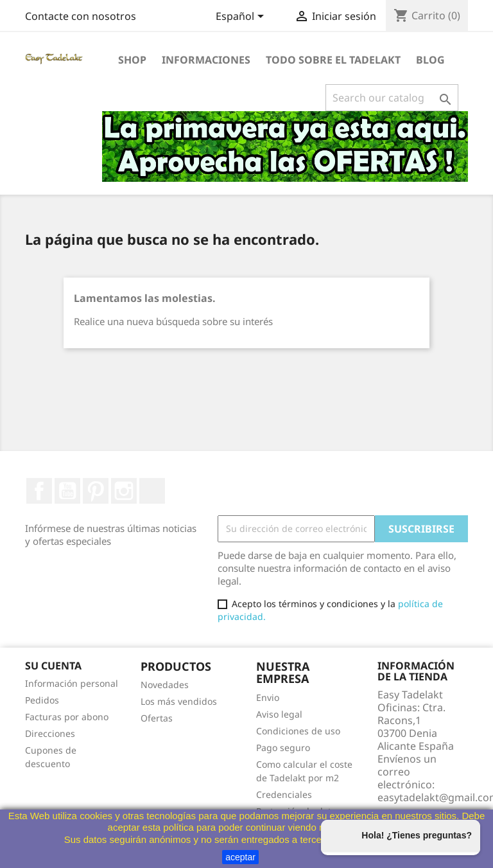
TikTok (152, 491)
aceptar (240, 857)
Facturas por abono (67, 717)
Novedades (165, 685)
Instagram (124, 491)
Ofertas (157, 718)
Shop (132, 60)
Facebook (39, 491)
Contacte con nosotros (81, 16)
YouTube (67, 491)
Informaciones (206, 60)
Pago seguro (283, 748)
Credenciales (284, 794)
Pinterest (96, 491)
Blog (430, 60)
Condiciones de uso (298, 731)
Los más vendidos (179, 701)
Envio (268, 697)
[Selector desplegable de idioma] (242, 17)
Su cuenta (53, 666)
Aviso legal (279, 714)
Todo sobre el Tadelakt (333, 60)
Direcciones (50, 733)
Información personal (72, 683)
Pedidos (42, 700)
